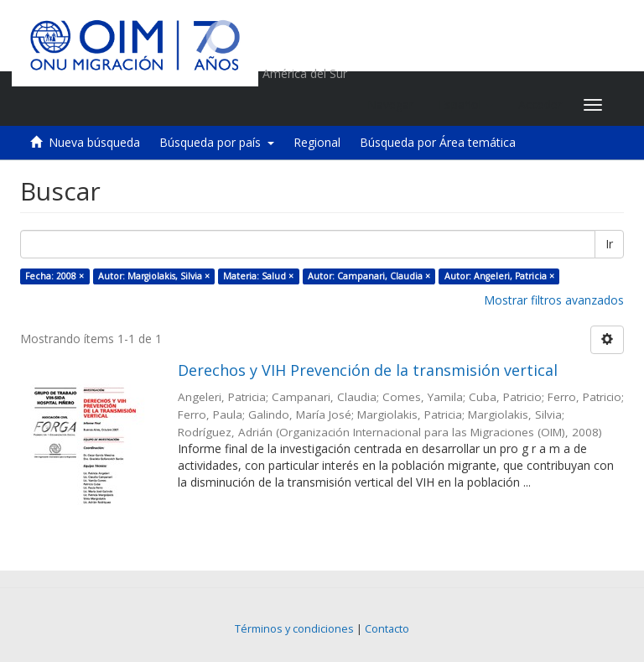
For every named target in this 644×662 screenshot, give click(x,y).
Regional (317, 142)
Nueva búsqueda (94, 142)
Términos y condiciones (294, 629)
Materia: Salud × (258, 276)
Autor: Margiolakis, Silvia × (154, 276)
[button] (466, 105)
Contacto (387, 629)
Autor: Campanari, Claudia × (369, 276)
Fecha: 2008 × (55, 276)
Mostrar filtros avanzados (554, 300)
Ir (609, 244)
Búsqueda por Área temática (438, 142)
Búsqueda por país (217, 142)
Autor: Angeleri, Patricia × (499, 276)
